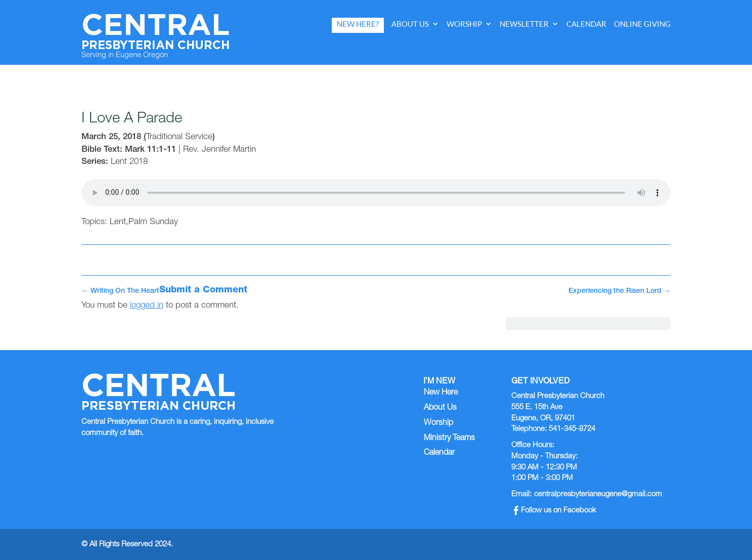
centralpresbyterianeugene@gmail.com (598, 494)
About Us (410, 24)
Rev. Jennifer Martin (219, 150)
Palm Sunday (153, 222)
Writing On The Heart (120, 291)
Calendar (586, 24)
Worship (464, 24)
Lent (118, 222)
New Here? (358, 24)
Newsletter (524, 24)
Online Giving (642, 24)
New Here (441, 393)
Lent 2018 (129, 162)
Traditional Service (179, 137)
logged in (147, 306)
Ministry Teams (449, 439)
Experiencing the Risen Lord (620, 291)
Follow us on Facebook (555, 511)
